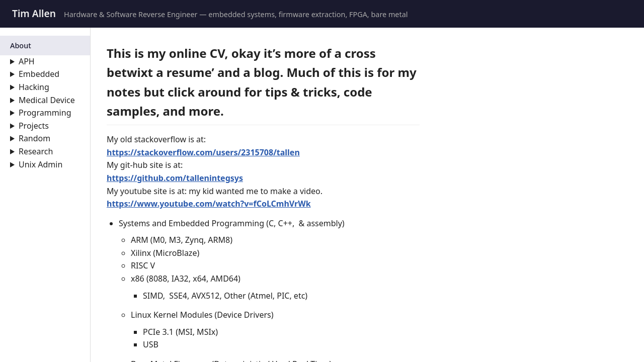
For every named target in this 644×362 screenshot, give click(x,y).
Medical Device (47, 100)
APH (27, 61)
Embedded (39, 74)
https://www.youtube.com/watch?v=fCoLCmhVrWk (209, 204)
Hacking (34, 87)
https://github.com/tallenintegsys (175, 178)
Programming (45, 113)
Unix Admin (41, 164)
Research (36, 151)
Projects (34, 126)
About (21, 46)
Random (34, 138)
